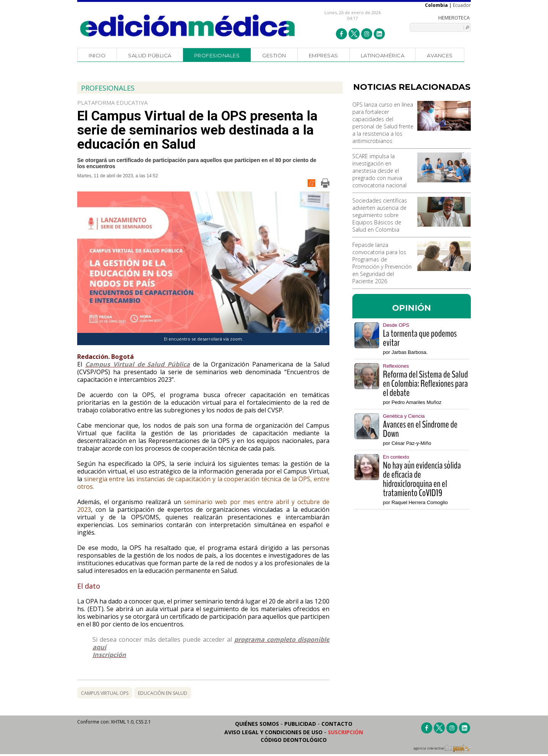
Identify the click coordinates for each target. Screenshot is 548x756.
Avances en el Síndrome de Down (420, 429)
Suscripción (345, 732)
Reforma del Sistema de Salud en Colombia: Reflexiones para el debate (425, 384)
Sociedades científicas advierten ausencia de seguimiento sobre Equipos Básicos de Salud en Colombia (380, 215)
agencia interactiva (442, 750)
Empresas (323, 55)
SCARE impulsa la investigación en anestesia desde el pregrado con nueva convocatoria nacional (379, 171)
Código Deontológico (294, 740)
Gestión (274, 55)
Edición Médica (188, 26)
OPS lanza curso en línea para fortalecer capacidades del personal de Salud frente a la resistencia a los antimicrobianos (383, 123)
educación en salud (163, 693)
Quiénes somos (257, 724)
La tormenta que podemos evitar (420, 338)
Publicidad (300, 724)
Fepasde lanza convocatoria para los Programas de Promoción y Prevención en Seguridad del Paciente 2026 (382, 263)
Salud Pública (150, 55)
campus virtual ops (105, 693)
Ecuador (462, 5)
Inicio (97, 55)
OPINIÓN (412, 308)
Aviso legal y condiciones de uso (273, 732)
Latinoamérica (383, 55)
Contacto (337, 724)
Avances (440, 55)
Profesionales (217, 55)
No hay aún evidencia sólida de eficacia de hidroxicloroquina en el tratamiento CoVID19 (422, 479)
